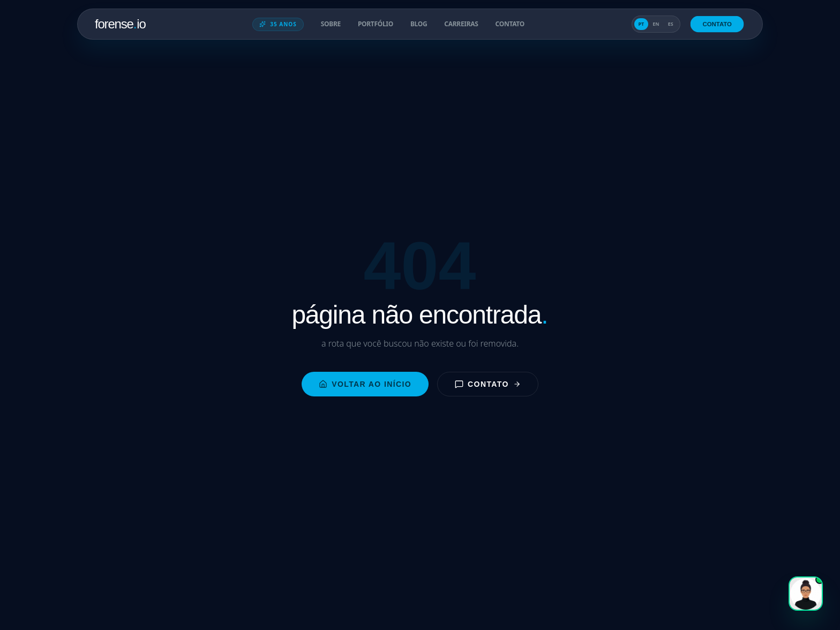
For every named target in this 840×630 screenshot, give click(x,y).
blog (419, 24)
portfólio (376, 24)
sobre (331, 24)
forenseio (120, 24)
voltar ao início (365, 384)
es (671, 24)
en (656, 24)
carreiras (461, 24)
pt (642, 24)
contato (510, 24)
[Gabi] (806, 594)
